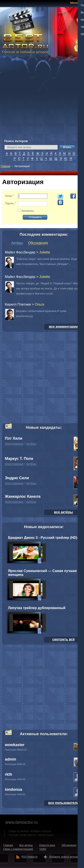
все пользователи (63, 803)
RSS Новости (29, 857)
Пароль (10, 203)
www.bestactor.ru (21, 822)
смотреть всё (64, 639)
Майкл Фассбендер (20, 252)
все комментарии (63, 327)
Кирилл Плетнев (18, 304)
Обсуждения (38, 243)
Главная (6, 166)
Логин (9, 196)
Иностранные (14, 444)
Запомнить (28, 211)
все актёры (63, 512)
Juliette (45, 252)
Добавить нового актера (63, 857)
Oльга (39, 304)
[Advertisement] (40, 99)
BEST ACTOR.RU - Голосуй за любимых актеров (26, 44)
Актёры (17, 243)
